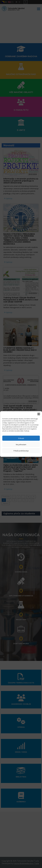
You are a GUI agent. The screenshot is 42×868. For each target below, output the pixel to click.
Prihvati (21, 438)
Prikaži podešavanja (21, 451)
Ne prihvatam (21, 444)
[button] (39, 414)
